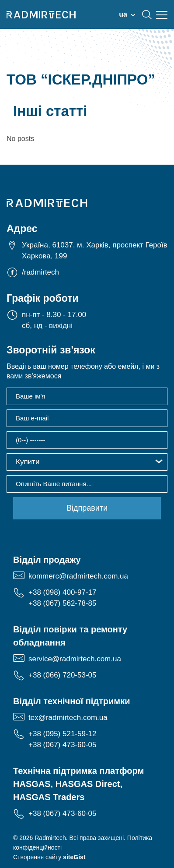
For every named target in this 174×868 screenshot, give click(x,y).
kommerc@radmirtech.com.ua (78, 576)
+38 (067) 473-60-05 (62, 745)
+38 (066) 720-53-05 (62, 675)
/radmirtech (40, 272)
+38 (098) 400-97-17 (62, 592)
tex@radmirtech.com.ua (68, 718)
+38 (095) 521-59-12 (62, 734)
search (147, 14)
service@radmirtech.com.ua (75, 659)
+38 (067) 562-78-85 (62, 603)
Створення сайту (49, 857)
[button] (87, 462)
